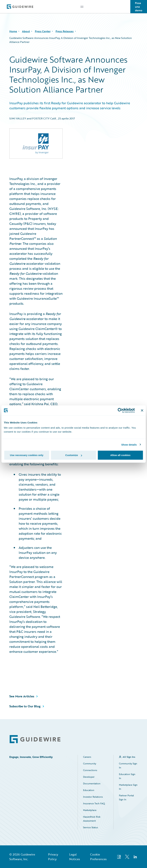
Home (13, 31)
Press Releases (65, 31)
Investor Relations (93, 797)
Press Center (43, 31)
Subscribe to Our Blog (25, 706)
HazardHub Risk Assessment (92, 819)
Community (90, 763)
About (26, 31)
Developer (89, 777)
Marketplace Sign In (128, 787)
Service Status (91, 827)
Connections (90, 770)
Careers (87, 757)
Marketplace (90, 810)
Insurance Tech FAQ (94, 803)
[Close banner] (142, 410)
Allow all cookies (120, 455)
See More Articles (22, 696)
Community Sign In (128, 765)
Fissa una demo (139, 7)
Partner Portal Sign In (126, 797)
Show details (129, 444)
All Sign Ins (129, 757)
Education (89, 790)
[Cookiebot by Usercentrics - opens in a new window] (120, 410)
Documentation (92, 783)
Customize (74, 455)
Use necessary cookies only (27, 455)
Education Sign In (127, 776)
